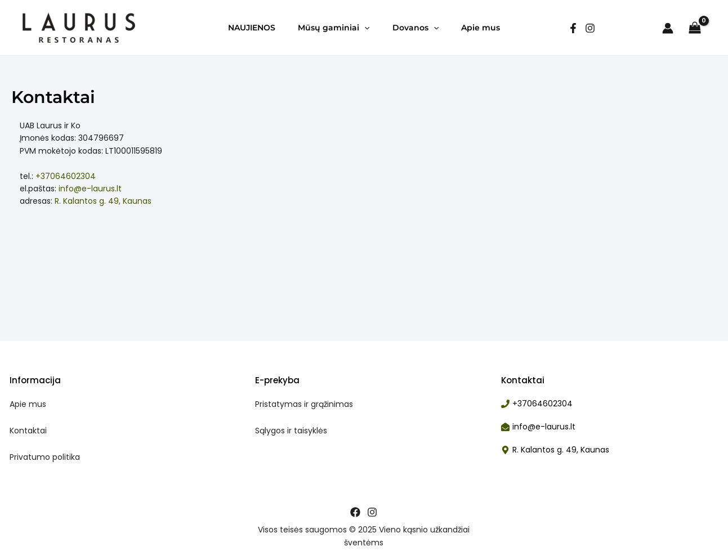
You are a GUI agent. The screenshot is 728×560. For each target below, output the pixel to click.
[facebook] (573, 28)
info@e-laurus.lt (90, 189)
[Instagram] (590, 28)
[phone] (537, 404)
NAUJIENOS (252, 28)
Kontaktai (28, 431)
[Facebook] (355, 512)
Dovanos (416, 28)
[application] (364, 28)
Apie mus (481, 28)
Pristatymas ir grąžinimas (304, 404)
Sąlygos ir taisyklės (291, 431)
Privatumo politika (45, 457)
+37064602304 (66, 176)
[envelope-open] (538, 427)
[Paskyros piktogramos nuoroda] (668, 28)
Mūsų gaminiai (334, 28)
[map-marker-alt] (555, 450)
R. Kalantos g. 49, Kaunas (103, 201)
